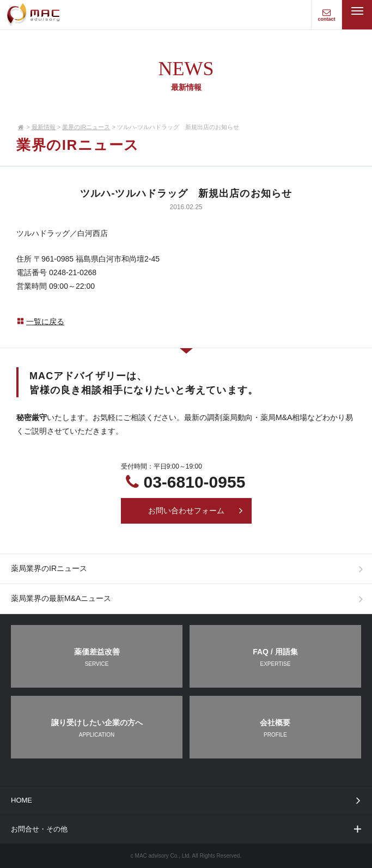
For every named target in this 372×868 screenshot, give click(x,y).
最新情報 (44, 127)
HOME (188, 800)
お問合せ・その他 (187, 829)
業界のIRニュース (86, 127)
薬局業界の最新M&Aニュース (190, 599)
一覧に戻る (40, 321)
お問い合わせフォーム (196, 511)
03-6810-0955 (195, 482)
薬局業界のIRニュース (190, 569)
